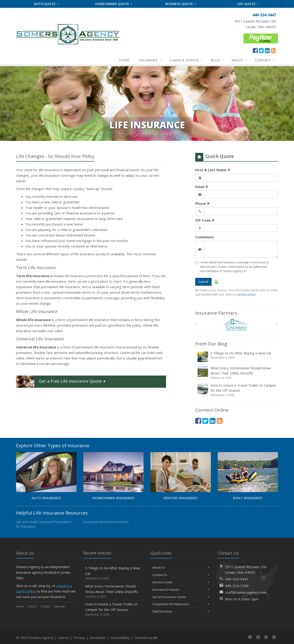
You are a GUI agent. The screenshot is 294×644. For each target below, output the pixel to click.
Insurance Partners (216, 313)
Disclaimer (98, 638)
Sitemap (60, 606)
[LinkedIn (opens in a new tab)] (267, 50)
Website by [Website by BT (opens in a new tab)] (146, 638)
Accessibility (120, 638)
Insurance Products (181, 590)
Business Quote (181, 4)
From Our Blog (211, 344)
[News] (273, 50)
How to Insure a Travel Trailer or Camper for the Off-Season (237, 390)
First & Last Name (213, 170)
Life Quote (248, 4)
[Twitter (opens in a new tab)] (261, 50)
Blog (217, 60)
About (240, 60)
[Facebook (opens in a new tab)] (255, 50)
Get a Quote (61, 382)
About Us (181, 567)
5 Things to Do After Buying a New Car (237, 357)
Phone (202, 203)
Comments (205, 237)
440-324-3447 (237, 579)
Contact (265, 60)
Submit (203, 282)
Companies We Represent (181, 604)
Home (124, 60)
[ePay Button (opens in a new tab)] (261, 38)
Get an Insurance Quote (181, 597)
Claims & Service (186, 60)
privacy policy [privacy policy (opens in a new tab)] (246, 295)
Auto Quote (46, 4)
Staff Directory (181, 611)
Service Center (181, 582)
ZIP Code (205, 220)
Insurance (150, 60)
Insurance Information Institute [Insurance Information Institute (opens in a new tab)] (106, 522)
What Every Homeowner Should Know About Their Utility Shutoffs (237, 373)
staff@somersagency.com (246, 592)
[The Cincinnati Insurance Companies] (237, 325)
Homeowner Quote (114, 4)
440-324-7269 (237, 586)
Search (63, 638)
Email (202, 187)
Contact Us (181, 575)
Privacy (79, 638)
